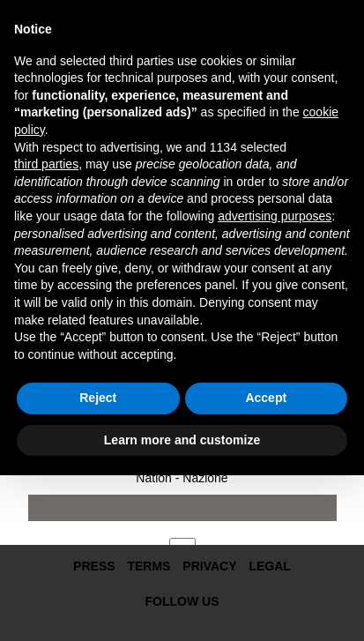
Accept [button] (266, 398)
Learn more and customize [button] (182, 440)
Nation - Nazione (182, 478)
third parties (46, 164)
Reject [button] (98, 398)
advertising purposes (275, 216)
